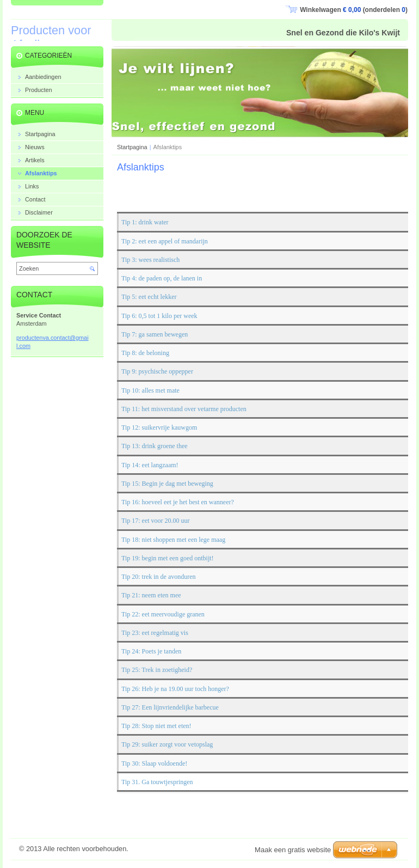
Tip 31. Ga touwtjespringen (157, 782)
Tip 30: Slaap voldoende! (154, 763)
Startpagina (132, 147)
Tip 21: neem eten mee (151, 596)
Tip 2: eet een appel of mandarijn (165, 241)
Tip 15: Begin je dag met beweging (167, 484)
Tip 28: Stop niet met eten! (156, 726)
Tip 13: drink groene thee (155, 447)
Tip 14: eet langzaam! (150, 465)
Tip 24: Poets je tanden (151, 651)
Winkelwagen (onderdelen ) (354, 10)
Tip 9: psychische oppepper (157, 372)
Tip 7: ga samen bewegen (155, 334)
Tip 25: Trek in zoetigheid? (157, 670)
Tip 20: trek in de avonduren (159, 577)
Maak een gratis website (293, 850)
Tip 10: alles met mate (150, 390)
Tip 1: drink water (145, 223)
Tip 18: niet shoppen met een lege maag (173, 540)
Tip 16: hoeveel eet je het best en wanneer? (178, 502)
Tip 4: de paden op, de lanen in (162, 278)
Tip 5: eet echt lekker (149, 297)
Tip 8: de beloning (145, 353)
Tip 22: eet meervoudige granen (163, 614)
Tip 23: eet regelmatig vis (155, 633)
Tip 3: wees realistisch (150, 260)
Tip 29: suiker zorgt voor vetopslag (167, 745)
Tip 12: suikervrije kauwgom (159, 427)
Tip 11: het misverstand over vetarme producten (184, 409)
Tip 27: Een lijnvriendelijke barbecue (170, 707)
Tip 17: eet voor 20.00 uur (156, 521)
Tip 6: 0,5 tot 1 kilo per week (159, 316)
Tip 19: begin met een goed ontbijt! (168, 558)
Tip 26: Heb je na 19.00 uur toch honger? (175, 689)
